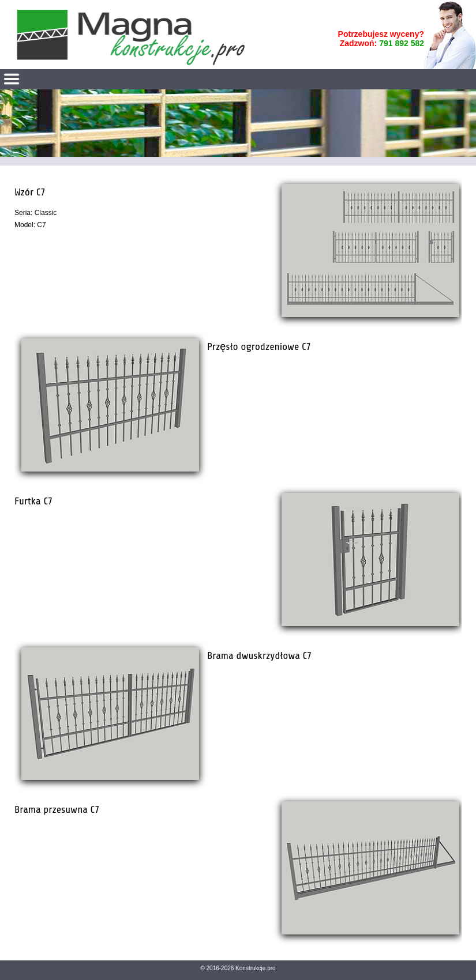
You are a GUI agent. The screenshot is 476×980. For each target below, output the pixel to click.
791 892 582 (402, 43)
